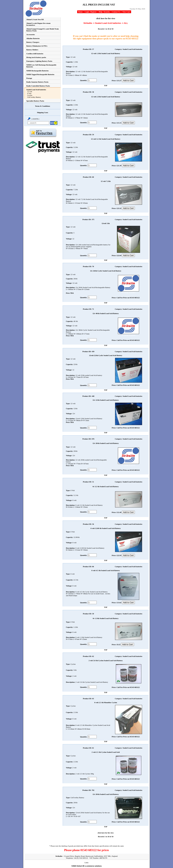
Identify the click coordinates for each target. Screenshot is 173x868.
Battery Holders (32, 50)
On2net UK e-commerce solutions (89, 866)
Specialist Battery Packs (35, 101)
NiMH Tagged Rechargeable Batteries (40, 74)
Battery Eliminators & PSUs (37, 46)
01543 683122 (132, 39)
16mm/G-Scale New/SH (35, 19)
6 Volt (29, 93)
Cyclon (30, 95)
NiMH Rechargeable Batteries (38, 71)
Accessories (31, 34)
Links (86, 863)
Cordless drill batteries (35, 54)
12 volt (30, 91)
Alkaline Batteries (33, 38)
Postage (29, 78)
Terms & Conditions (43, 106)
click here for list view (106, 18)
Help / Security (104, 12)
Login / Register (91, 12)
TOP (106, 86)
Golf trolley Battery (34, 97)
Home (80, 12)
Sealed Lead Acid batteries (36, 90)
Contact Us (116, 12)
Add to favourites (43, 133)
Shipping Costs (43, 112)
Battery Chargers (33, 42)
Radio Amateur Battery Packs (37, 82)
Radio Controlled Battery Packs (38, 86)
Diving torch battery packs (36, 57)
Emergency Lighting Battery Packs (39, 61)
